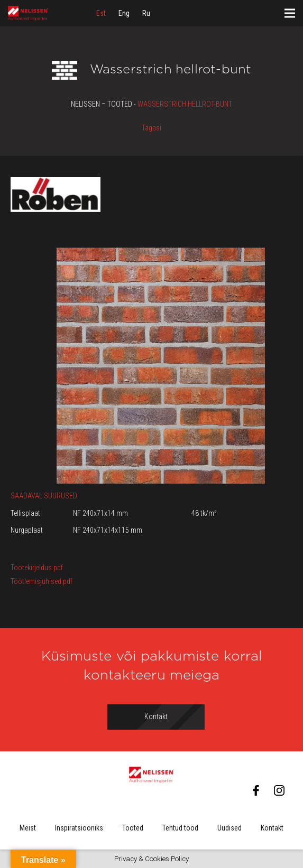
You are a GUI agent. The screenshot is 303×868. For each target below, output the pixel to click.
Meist (28, 828)
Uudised (229, 828)
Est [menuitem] (101, 13)
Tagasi (151, 128)
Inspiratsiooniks (79, 828)
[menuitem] (101, 13)
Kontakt (272, 828)
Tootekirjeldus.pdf (37, 568)
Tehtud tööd (180, 828)
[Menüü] (290, 13)
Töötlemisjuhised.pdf (42, 581)
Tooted (133, 828)
